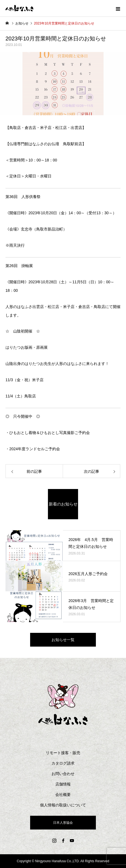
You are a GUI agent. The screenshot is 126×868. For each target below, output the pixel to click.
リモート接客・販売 (63, 753)
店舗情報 (63, 784)
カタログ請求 (63, 763)
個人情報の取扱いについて (63, 805)
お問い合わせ (63, 774)
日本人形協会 (63, 823)
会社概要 (63, 795)
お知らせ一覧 (63, 640)
